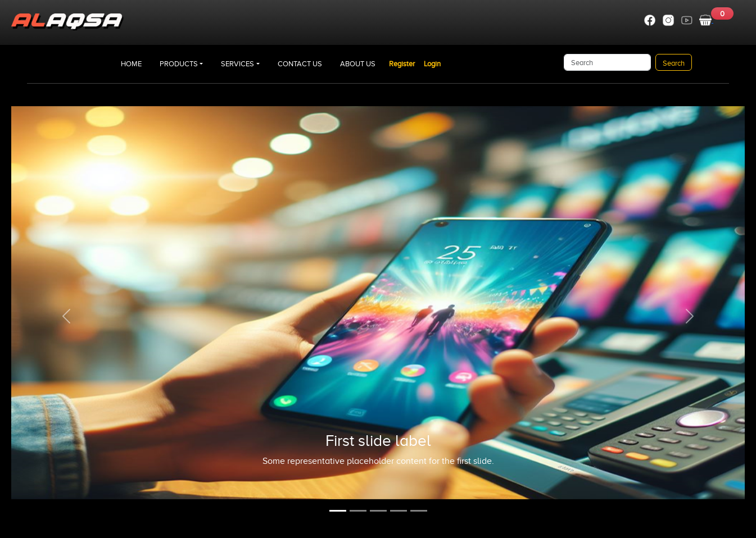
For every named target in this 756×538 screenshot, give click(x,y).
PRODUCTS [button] (179, 64)
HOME (131, 64)
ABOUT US (358, 64)
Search (674, 63)
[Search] (607, 62)
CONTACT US (300, 64)
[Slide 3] (378, 511)
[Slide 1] (338, 511)
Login (432, 64)
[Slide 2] (358, 511)
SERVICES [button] (237, 64)
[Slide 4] (399, 511)
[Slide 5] (419, 511)
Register (402, 64)
